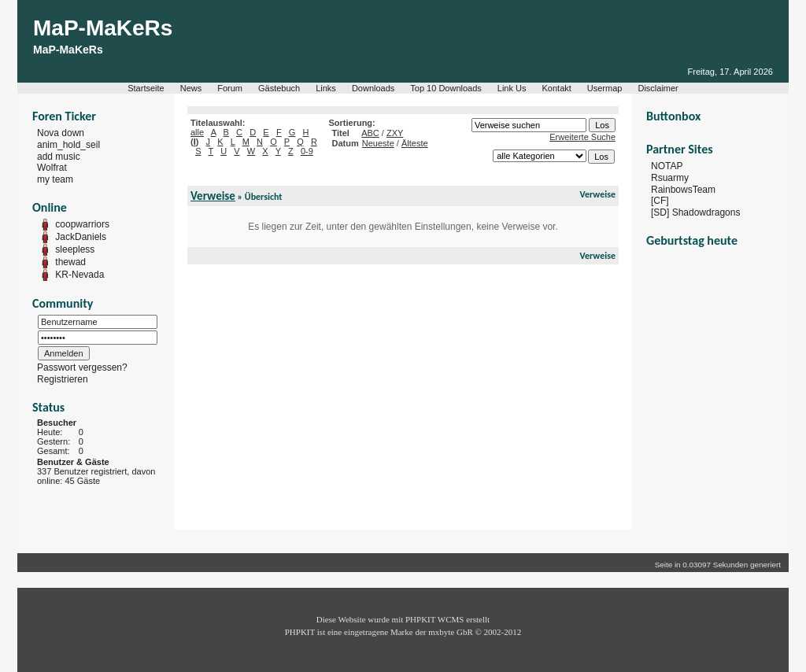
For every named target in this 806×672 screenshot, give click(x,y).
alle (197, 132)
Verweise (213, 196)
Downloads (373, 88)
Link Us (512, 88)
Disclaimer (658, 88)
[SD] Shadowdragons (695, 212)
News (191, 88)
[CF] (660, 201)
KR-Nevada (79, 275)
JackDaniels (81, 237)
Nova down (61, 133)
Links (326, 88)
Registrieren (63, 379)
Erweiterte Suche (582, 137)
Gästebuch (279, 88)
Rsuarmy (670, 178)
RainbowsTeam (683, 189)
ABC (370, 133)
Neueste (378, 143)
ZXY (395, 133)
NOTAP (667, 166)
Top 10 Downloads (446, 88)
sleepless (75, 249)
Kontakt (557, 88)
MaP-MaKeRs (103, 28)
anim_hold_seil (68, 145)
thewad (70, 262)
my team (55, 179)
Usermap (605, 88)
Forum (230, 88)
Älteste (415, 143)
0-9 (307, 151)
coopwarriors (82, 224)
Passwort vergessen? (82, 367)
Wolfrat (52, 168)
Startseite (146, 88)
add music (59, 156)
